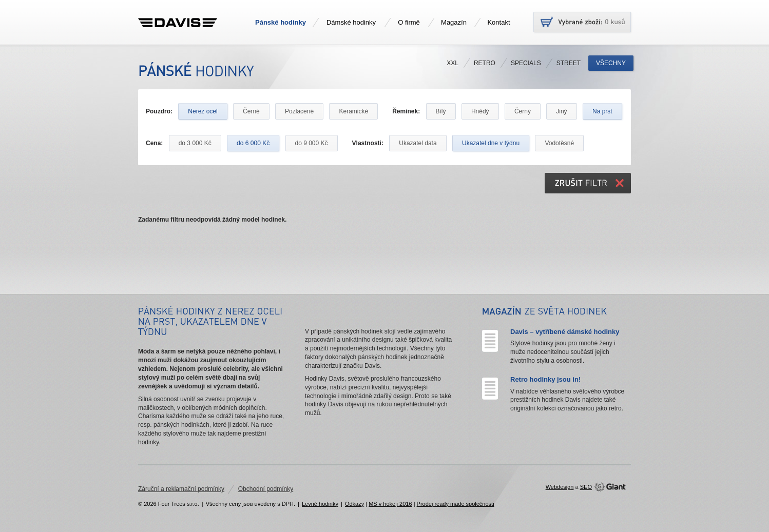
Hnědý (480, 111)
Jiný (561, 111)
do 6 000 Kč (253, 143)
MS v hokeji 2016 (390, 504)
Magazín (454, 22)
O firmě (409, 22)
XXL (453, 63)
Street (569, 63)
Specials (526, 63)
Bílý (441, 111)
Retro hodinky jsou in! (545, 379)
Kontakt (498, 22)
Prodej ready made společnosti (456, 504)
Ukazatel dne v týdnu (491, 143)
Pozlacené (299, 111)
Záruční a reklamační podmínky (181, 489)
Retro (485, 63)
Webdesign (560, 487)
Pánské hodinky (281, 22)
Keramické (353, 111)
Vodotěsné (559, 143)
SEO (586, 487)
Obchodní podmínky (266, 489)
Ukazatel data (418, 143)
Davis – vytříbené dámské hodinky (565, 332)
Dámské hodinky (351, 22)
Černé (251, 111)
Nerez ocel (203, 111)
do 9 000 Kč (312, 143)
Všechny (611, 63)
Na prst (602, 111)
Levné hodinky (320, 504)
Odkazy (354, 504)
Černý (523, 111)
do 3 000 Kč (195, 143)
